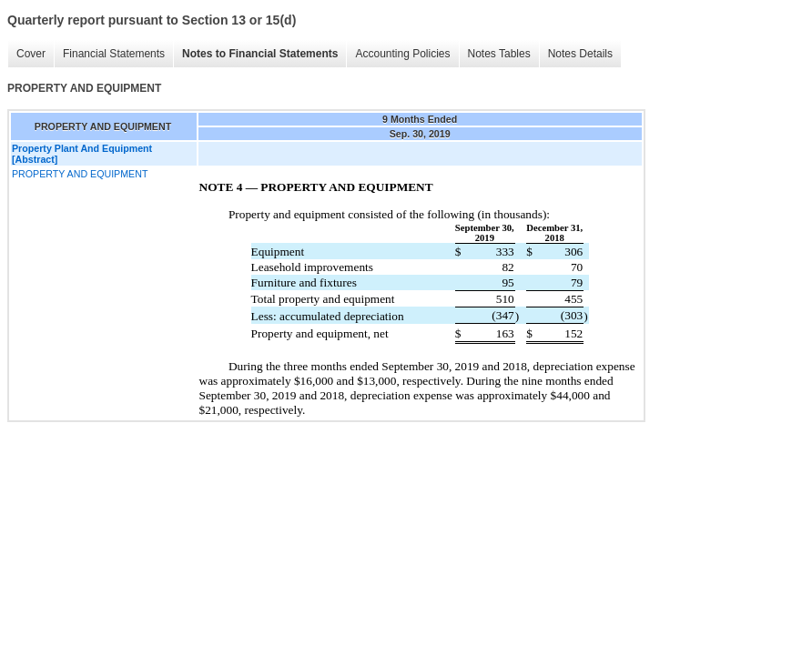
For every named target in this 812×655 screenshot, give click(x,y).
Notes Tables (499, 54)
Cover (31, 54)
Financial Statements (114, 54)
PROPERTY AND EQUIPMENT (80, 174)
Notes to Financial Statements (260, 54)
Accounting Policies (402, 54)
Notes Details (580, 54)
